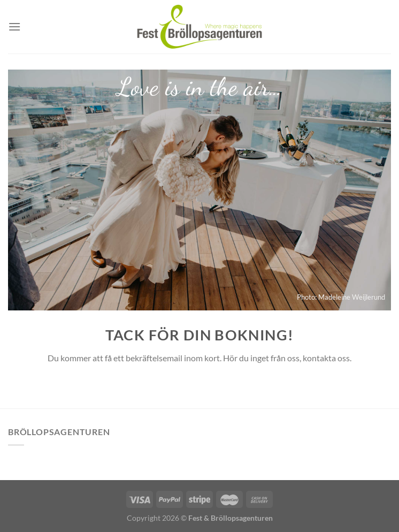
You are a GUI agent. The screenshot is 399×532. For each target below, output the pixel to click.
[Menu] (14, 26)
